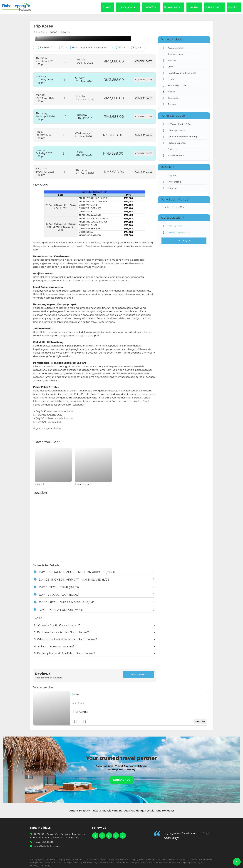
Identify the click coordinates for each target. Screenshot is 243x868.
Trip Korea (80, 710)
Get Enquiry (184, 241)
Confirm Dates (143, 61)
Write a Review (138, 675)
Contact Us (122, 778)
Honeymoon (173, 7)
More (234, 7)
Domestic (151, 7)
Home (108, 7)
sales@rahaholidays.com (177, 232)
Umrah (194, 7)
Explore (200, 719)
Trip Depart (214, 7)
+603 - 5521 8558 (173, 226)
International (128, 7)
